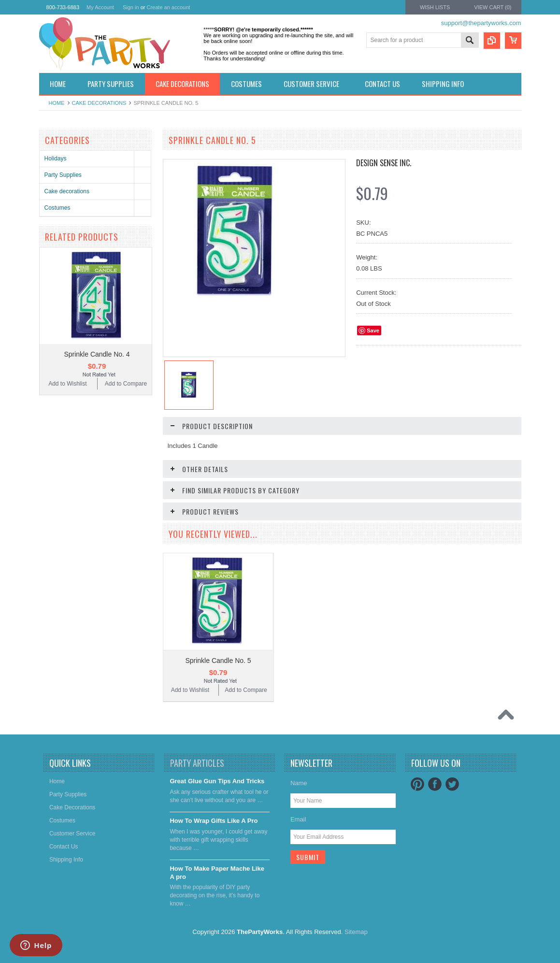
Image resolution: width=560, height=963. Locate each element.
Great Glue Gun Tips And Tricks (217, 781)
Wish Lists (435, 7)
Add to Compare (126, 384)
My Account (100, 7)
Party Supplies (63, 175)
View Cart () (493, 7)
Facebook (435, 784)
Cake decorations (99, 103)
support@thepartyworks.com (481, 23)
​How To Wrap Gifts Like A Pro (214, 821)
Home (57, 103)
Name (299, 783)
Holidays (56, 158)
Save (373, 331)
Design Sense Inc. (384, 163)
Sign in (131, 7)
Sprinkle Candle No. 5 (218, 661)
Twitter (452, 784)
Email (298, 819)
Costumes (57, 208)
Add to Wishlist (67, 384)
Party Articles (197, 763)
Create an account (168, 7)
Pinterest (417, 784)
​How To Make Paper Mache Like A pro (217, 873)
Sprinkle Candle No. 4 (97, 354)
